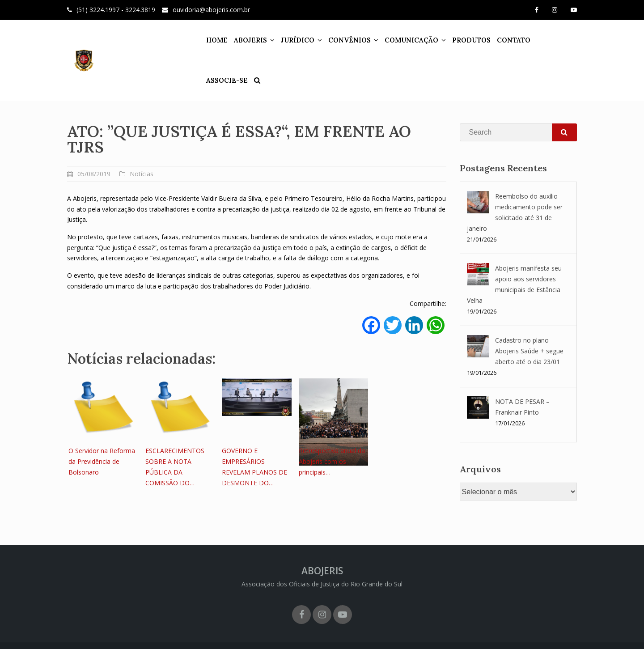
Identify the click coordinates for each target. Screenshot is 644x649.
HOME (211, 40)
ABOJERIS (245, 40)
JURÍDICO (292, 40)
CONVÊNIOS (344, 40)
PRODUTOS (466, 40)
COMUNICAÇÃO (406, 40)
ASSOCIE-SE (552, 40)
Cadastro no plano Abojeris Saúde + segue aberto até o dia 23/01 (529, 351)
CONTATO (508, 40)
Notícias (142, 174)
